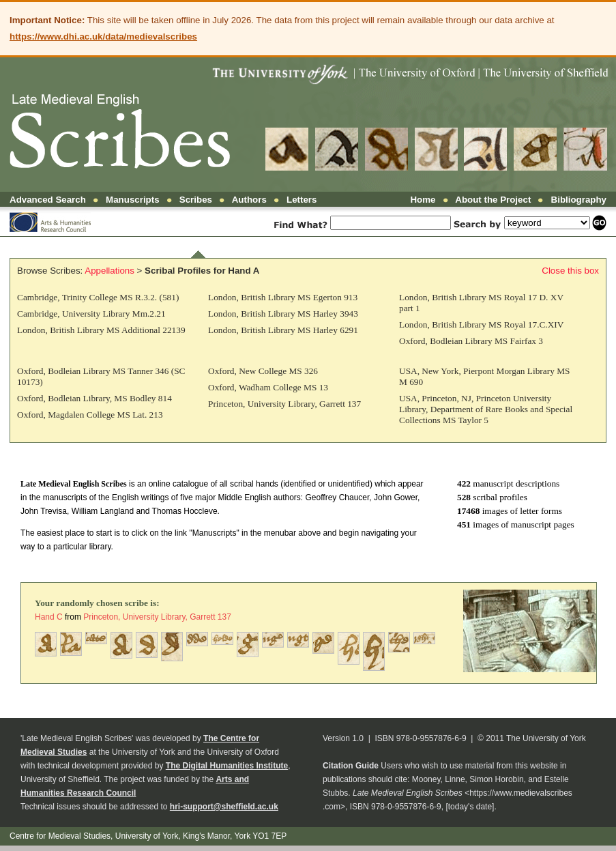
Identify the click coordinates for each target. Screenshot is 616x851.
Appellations (109, 271)
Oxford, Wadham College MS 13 (268, 387)
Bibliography (579, 200)
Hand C (49, 617)
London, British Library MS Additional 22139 (101, 330)
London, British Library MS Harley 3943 (283, 314)
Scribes (196, 200)
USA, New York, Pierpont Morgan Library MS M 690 (484, 376)
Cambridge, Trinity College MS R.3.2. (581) (98, 297)
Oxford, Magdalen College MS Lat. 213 (90, 415)
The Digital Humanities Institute (227, 766)
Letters (302, 200)
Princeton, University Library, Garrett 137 (284, 404)
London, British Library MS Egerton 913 (283, 297)
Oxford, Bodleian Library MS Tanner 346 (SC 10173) (101, 376)
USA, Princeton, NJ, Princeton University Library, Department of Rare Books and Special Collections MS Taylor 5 (486, 409)
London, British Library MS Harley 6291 (283, 330)
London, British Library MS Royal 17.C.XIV (481, 324)
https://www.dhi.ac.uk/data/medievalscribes (103, 37)
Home (423, 200)
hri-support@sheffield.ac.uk (224, 807)
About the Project (493, 200)
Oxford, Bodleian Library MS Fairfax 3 (471, 341)
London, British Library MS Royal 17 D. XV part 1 (481, 303)
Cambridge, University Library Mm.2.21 (91, 314)
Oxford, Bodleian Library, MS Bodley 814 (94, 398)
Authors (249, 200)
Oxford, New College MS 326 (263, 371)
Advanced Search (48, 200)
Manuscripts (133, 200)
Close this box (570, 271)
